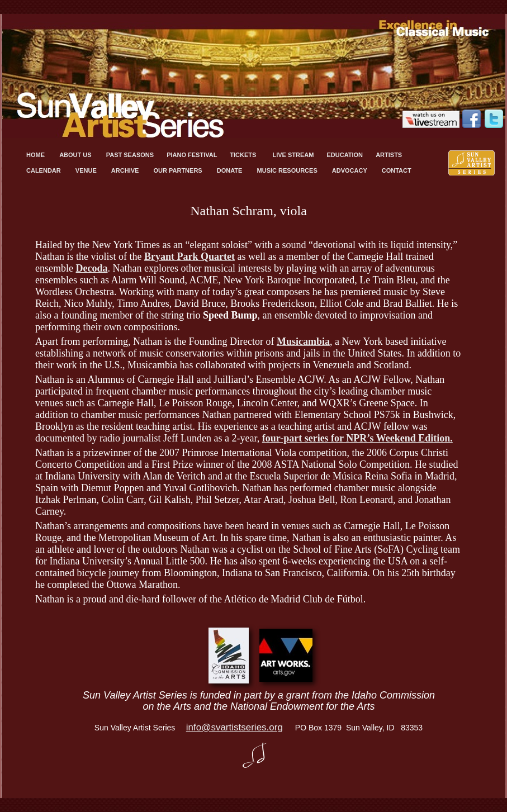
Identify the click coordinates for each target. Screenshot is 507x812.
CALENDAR (45, 170)
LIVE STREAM (294, 155)
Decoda (91, 268)
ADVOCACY (351, 170)
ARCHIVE (127, 170)
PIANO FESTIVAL (193, 155)
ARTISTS (390, 155)
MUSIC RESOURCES (289, 170)
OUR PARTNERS (179, 170)
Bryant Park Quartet (189, 257)
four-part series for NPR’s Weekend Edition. (357, 438)
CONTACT (397, 170)
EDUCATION (345, 155)
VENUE (88, 170)
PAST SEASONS (131, 155)
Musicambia (303, 341)
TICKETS (245, 155)
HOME (37, 155)
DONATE (231, 170)
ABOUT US (77, 155)
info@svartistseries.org (234, 727)
